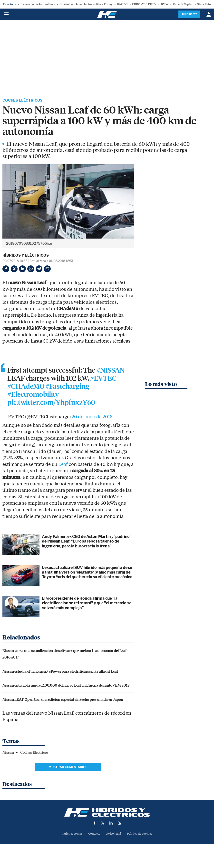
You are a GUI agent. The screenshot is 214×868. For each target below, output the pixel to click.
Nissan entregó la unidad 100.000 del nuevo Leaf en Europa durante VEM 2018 (66, 686)
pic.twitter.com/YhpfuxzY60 (51, 404)
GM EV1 (122, 4)
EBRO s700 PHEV (144, 4)
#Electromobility (33, 395)
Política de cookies (141, 835)
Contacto (94, 835)
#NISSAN (111, 371)
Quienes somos (70, 835)
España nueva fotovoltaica (38, 4)
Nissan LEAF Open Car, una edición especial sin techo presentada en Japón (63, 700)
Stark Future (205, 4)
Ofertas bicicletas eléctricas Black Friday (86, 4)
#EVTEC (103, 379)
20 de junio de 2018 (92, 418)
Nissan (8, 753)
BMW (165, 4)
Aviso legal (114, 835)
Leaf (63, 465)
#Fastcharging (67, 387)
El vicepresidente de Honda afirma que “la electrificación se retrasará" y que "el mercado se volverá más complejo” (87, 604)
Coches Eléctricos (24, 101)
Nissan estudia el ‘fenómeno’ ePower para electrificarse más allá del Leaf (60, 672)
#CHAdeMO (26, 387)
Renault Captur (183, 4)
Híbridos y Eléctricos (26, 256)
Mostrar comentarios (68, 768)
